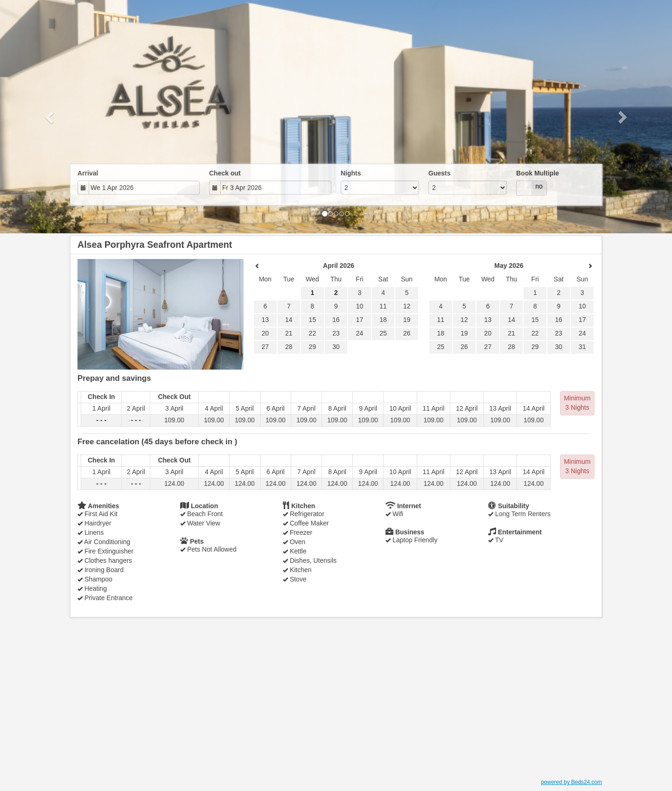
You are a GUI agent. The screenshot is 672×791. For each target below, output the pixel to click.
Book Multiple (538, 173)
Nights (351, 173)
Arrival (88, 173)
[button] (50, 117)
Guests (439, 173)
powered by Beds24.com (571, 782)
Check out (225, 173)
